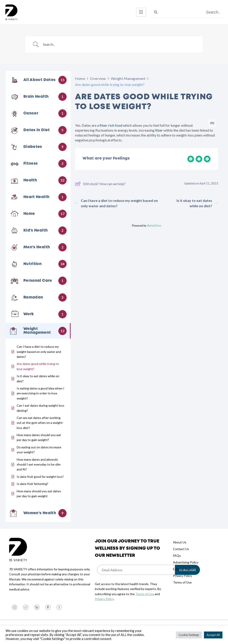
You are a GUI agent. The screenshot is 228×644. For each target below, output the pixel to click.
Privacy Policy (104, 599)
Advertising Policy (186, 562)
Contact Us (181, 549)
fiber (159, 130)
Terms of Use (145, 594)
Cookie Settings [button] (189, 635)
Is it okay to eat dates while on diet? (197, 203)
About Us (180, 542)
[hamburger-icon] (141, 12)
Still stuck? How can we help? (100, 184)
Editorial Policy (183, 569)
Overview (98, 78)
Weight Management (128, 78)
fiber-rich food (111, 125)
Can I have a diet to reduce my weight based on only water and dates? (116, 203)
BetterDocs (154, 225)
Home (80, 78)
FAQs (177, 556)
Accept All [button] (213, 635)
